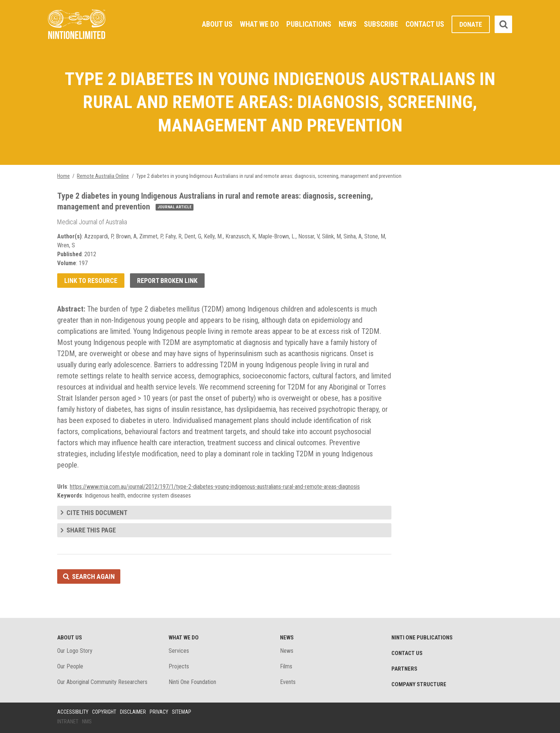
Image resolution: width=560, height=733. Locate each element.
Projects (179, 666)
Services (179, 651)
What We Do (259, 24)
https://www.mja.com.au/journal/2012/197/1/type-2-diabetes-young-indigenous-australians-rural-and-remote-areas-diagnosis (215, 487)
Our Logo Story (75, 651)
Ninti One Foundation (192, 682)
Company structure (419, 684)
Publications (309, 24)
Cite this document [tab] (97, 513)
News (348, 24)
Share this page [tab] (91, 530)
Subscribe (381, 24)
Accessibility (73, 712)
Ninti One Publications (422, 638)
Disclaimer (133, 712)
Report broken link (167, 281)
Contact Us (425, 24)
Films (286, 666)
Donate (471, 24)
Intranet (68, 721)
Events (288, 682)
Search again (93, 576)
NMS (87, 721)
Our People (70, 666)
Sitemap (182, 712)
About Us (217, 24)
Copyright (104, 712)
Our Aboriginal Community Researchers (102, 682)
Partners (404, 669)
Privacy (159, 712)
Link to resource (91, 281)
